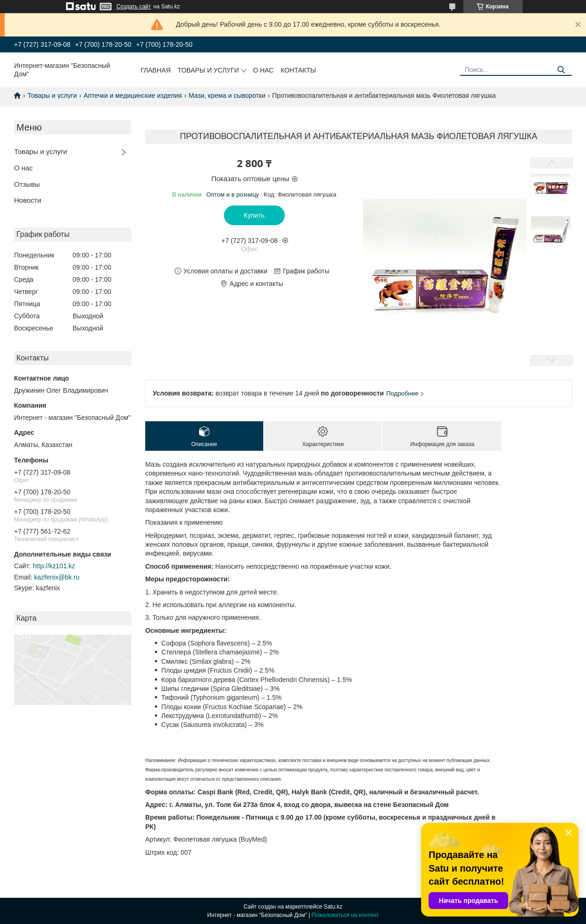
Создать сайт (134, 7)
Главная (156, 70)
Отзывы (27, 184)
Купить (254, 215)
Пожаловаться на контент (345, 915)
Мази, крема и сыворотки (227, 95)
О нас (263, 70)
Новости (28, 200)
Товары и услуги (208, 70)
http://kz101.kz (54, 566)
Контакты (298, 70)
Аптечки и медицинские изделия (133, 95)
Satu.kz (333, 907)
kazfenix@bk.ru (57, 577)
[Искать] (561, 70)
